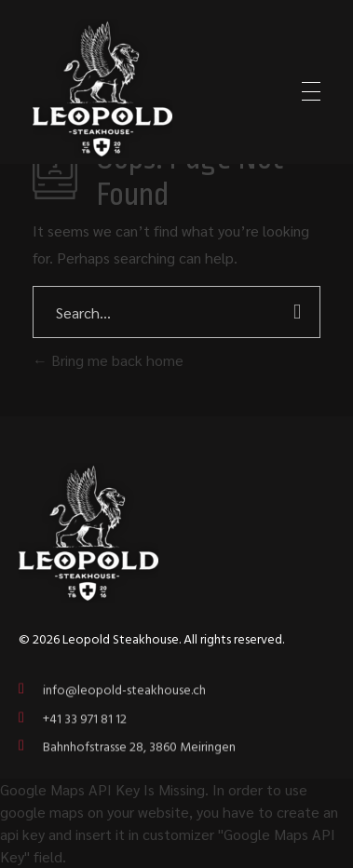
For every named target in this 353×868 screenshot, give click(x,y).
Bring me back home (108, 360)
